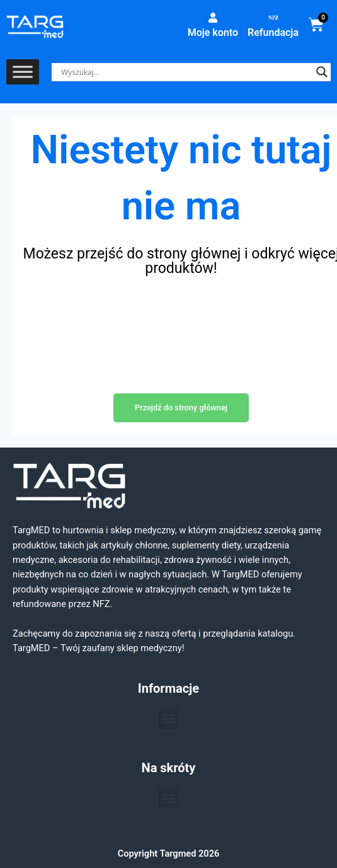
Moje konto (213, 32)
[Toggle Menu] (23, 72)
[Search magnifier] (322, 72)
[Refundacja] (273, 18)
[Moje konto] (213, 18)
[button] (168, 719)
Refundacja (273, 32)
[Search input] (186, 72)
